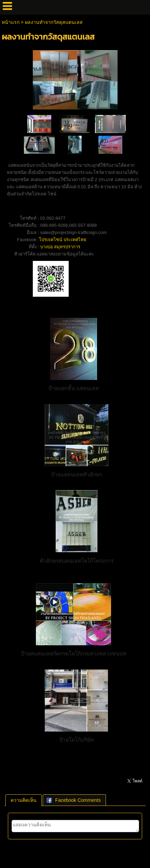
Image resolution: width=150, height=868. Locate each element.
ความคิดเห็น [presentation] (24, 800)
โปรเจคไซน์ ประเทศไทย (63, 240)
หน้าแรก (11, 22)
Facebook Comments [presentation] (74, 800)
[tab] (24, 800)
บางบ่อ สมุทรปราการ (60, 247)
